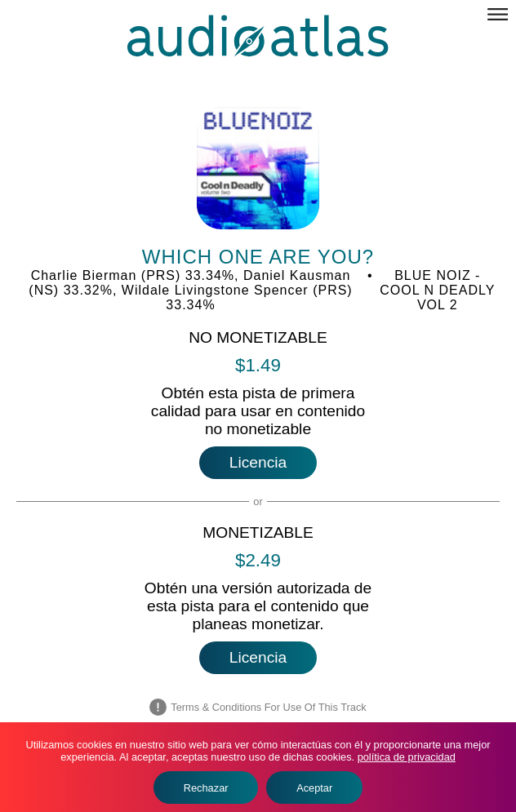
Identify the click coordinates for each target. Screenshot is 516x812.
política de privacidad (407, 757)
